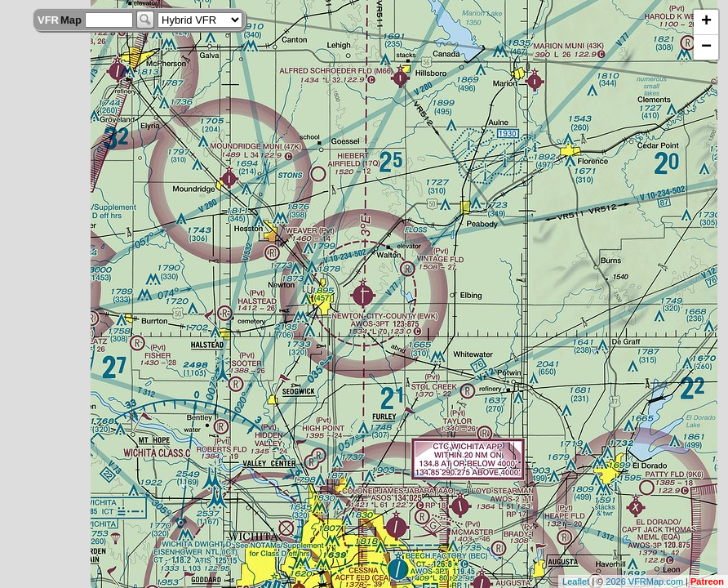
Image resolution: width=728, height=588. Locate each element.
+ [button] (706, 22)
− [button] (706, 47)
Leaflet (576, 581)
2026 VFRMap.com (644, 581)
